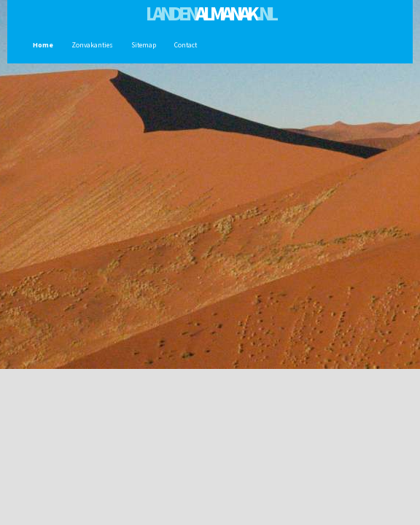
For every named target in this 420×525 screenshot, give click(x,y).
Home (41, 45)
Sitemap (142, 45)
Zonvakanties (90, 45)
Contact (184, 45)
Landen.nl (210, 13)
